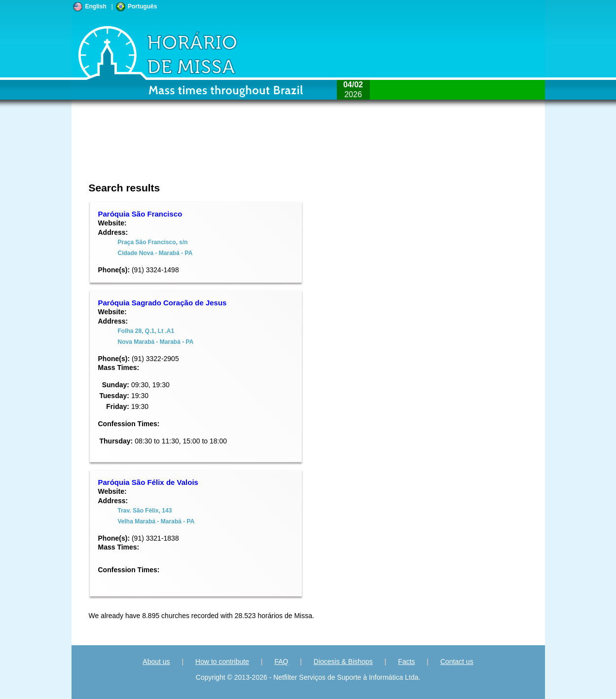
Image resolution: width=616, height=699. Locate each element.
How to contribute (222, 662)
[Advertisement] (242, 150)
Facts (406, 662)
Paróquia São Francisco (140, 214)
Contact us (457, 662)
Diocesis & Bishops (343, 662)
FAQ (281, 662)
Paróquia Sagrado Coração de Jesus (163, 303)
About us (156, 662)
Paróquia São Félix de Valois (148, 482)
